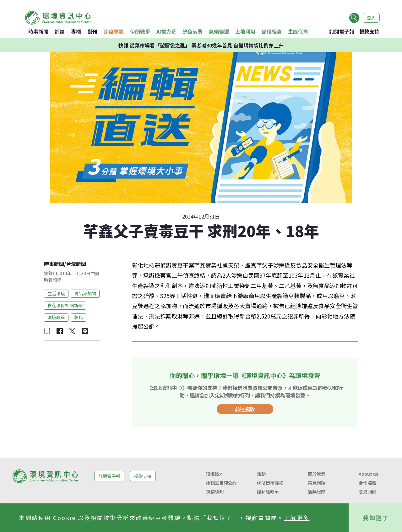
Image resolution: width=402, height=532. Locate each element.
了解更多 (297, 518)
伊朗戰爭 (140, 31)
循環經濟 (272, 31)
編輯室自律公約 (221, 483)
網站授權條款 (270, 483)
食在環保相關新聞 (65, 305)
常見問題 (317, 483)
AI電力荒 (166, 31)
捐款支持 (369, 31)
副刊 (92, 31)
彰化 (79, 317)
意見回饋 (367, 491)
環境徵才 (215, 474)
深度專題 (114, 31)
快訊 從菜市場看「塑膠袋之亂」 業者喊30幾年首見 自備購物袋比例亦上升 (201, 45)
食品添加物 (85, 293)
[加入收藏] (47, 331)
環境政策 (56, 317)
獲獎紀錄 (317, 491)
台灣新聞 (76, 264)
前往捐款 (245, 409)
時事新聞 (38, 31)
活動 (261, 474)
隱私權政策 (268, 491)
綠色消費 (193, 31)
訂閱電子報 (342, 31)
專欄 (76, 31)
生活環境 (56, 293)
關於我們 (317, 474)
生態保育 (298, 31)
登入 (371, 18)
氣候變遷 (219, 31)
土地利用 (245, 31)
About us (368, 474)
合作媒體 (367, 483)
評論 (60, 31)
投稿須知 (215, 491)
